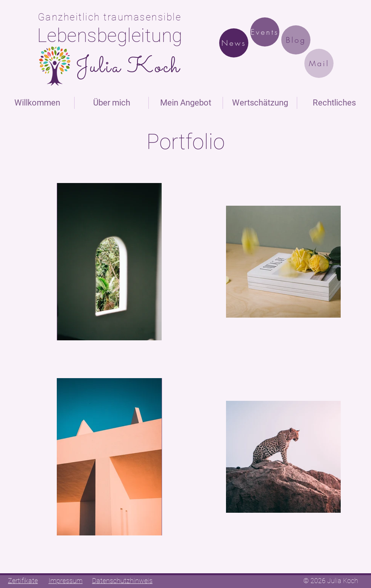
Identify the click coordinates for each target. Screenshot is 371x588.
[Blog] (296, 40)
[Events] (265, 32)
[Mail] (319, 63)
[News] (234, 43)
